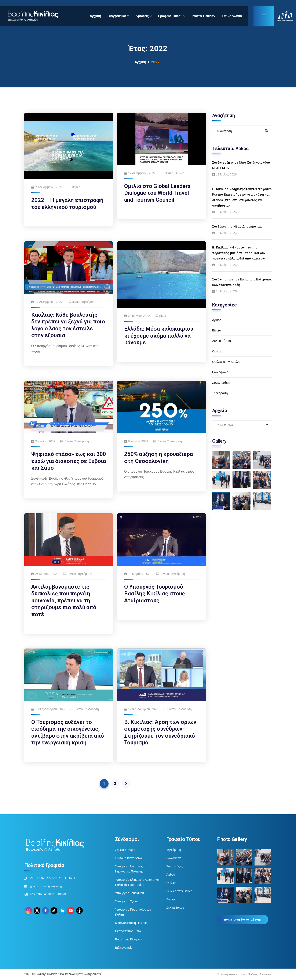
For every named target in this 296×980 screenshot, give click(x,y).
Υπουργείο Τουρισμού (129, 893)
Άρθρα (217, 320)
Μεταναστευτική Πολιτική (131, 923)
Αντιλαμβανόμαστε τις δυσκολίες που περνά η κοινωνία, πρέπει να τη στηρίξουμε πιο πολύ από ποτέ (64, 600)
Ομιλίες (179, 173)
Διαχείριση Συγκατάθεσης (243, 919)
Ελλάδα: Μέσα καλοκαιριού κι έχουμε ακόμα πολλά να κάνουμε (159, 336)
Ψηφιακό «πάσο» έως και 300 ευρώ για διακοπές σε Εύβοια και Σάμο (69, 461)
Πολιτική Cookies (260, 974)
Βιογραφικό (117, 16)
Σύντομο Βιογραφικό (128, 858)
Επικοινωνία (232, 16)
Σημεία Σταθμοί (125, 850)
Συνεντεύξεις (221, 383)
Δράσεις (142, 16)
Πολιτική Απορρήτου (231, 974)
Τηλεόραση (89, 302)
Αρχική (95, 16)
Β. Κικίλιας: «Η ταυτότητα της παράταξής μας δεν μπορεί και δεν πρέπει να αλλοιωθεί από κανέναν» (239, 253)
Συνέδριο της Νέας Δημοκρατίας (237, 226)
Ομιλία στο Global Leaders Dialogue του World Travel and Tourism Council (157, 193)
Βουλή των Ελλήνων (129, 939)
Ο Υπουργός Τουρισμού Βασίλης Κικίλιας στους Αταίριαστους (155, 594)
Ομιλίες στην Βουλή (226, 362)
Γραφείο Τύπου (170, 16)
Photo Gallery (204, 16)
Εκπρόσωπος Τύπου (129, 931)
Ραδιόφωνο (220, 372)
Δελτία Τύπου (222, 341)
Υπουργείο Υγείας (127, 901)
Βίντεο (76, 187)
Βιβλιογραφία (124, 948)
